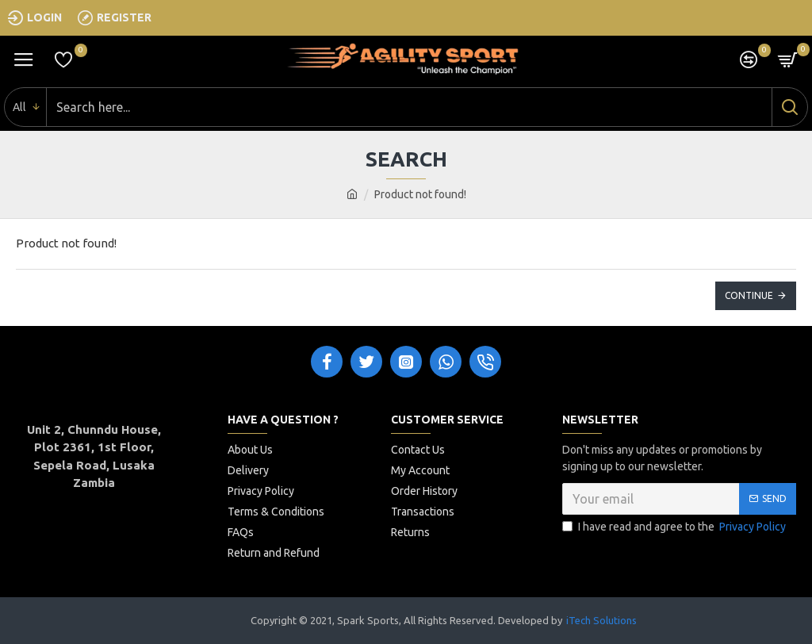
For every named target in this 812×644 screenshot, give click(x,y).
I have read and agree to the (675, 527)
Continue (749, 295)
